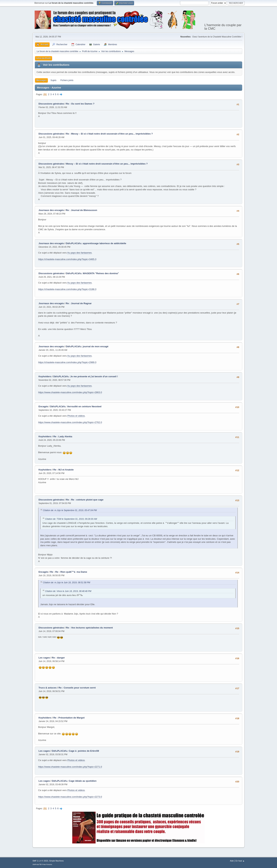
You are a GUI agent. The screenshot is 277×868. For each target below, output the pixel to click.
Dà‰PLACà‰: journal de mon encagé (87, 346)
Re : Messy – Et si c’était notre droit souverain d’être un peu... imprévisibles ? (109, 134)
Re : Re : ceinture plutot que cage (85, 500)
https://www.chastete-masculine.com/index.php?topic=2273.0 (70, 797)
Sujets (53, 80)
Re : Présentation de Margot (69, 718)
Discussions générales (51, 104)
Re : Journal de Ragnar (79, 303)
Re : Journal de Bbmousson (82, 210)
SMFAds (36, 864)
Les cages (44, 658)
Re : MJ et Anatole (64, 470)
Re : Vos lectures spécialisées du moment (89, 628)
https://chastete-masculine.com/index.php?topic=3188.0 (67, 289)
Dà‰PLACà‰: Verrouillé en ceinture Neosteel (76, 406)
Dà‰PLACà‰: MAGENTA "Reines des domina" (92, 273)
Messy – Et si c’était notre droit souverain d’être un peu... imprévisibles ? (107, 164)
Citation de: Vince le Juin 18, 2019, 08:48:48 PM (68, 591)
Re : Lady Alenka (63, 436)
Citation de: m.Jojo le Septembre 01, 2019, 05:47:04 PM (70, 510)
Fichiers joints (67, 80)
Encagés (43, 406)
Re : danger (58, 658)
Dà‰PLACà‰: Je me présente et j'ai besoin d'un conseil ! (86, 376)
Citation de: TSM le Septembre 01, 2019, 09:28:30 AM (71, 519)
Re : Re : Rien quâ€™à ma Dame (69, 572)
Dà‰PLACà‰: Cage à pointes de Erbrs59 (76, 751)
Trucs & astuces (48, 688)
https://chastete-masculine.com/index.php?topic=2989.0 (67, 362)
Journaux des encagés (51, 210)
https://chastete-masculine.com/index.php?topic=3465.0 (67, 259)
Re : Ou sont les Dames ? (80, 104)
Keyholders (45, 376)
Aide (232, 861)
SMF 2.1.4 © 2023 (40, 861)
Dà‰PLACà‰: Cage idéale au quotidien (74, 781)
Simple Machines (56, 861)
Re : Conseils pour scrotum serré (77, 688)
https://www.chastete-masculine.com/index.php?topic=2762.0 (70, 422)
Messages (41, 80)
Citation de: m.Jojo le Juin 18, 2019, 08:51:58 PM (67, 583)
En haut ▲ (240, 861)
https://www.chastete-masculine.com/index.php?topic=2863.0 (70, 392)
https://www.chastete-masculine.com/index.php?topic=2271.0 (70, 767)
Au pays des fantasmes (79, 253)
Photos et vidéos (76, 416)
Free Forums (47, 864)
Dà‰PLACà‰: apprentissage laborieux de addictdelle (96, 243)
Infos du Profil (44, 58)
